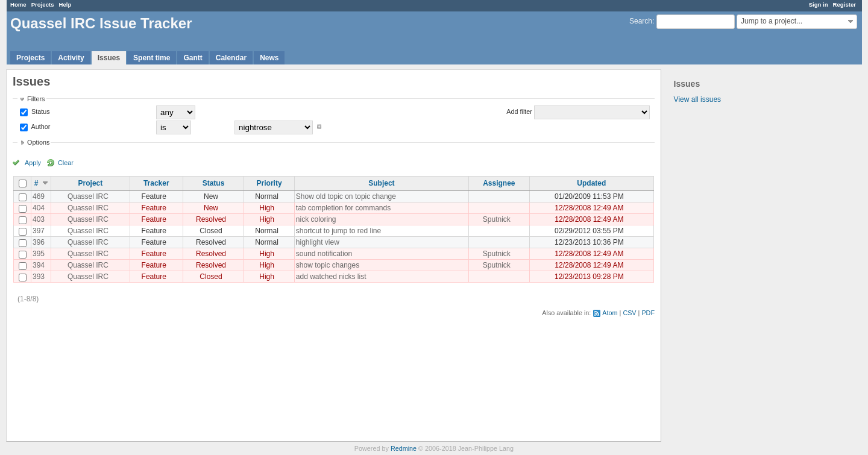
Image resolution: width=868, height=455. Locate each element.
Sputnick (497, 219)
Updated (591, 183)
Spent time (152, 58)
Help (65, 5)
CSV (629, 313)
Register (844, 5)
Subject (381, 183)
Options (38, 142)
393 (39, 277)
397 (39, 231)
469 (39, 196)
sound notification (324, 254)
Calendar (231, 58)
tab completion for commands (343, 208)
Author (40, 127)
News (269, 58)
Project (91, 183)
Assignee (499, 183)
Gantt (193, 58)
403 (39, 219)
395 (39, 254)
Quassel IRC (88, 196)
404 (39, 208)
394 (39, 265)
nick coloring (316, 219)
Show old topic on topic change (346, 196)
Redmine (404, 448)
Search (641, 21)
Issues (109, 58)
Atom (610, 313)
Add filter (519, 111)
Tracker (156, 183)
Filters (36, 99)
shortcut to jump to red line (338, 231)
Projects (43, 5)
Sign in (819, 5)
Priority (269, 183)
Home (18, 5)
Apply (33, 163)
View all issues (697, 99)
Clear (66, 163)
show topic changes (328, 265)
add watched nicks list (331, 277)
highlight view (318, 242)
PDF (648, 313)
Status (40, 111)
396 (39, 242)
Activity (71, 58)
